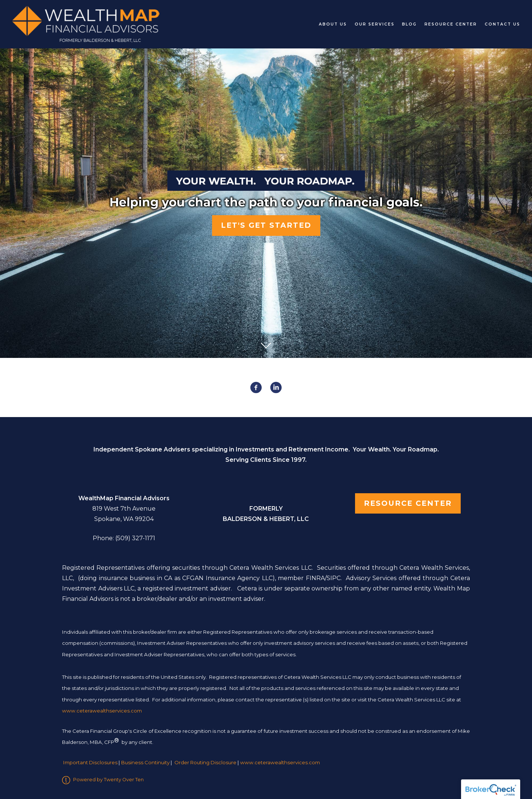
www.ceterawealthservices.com (280, 762)
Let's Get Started (266, 225)
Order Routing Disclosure (205, 762)
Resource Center (451, 24)
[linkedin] (276, 387)
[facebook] (256, 387)
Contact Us (502, 24)
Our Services (375, 24)
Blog (409, 24)
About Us (333, 24)
